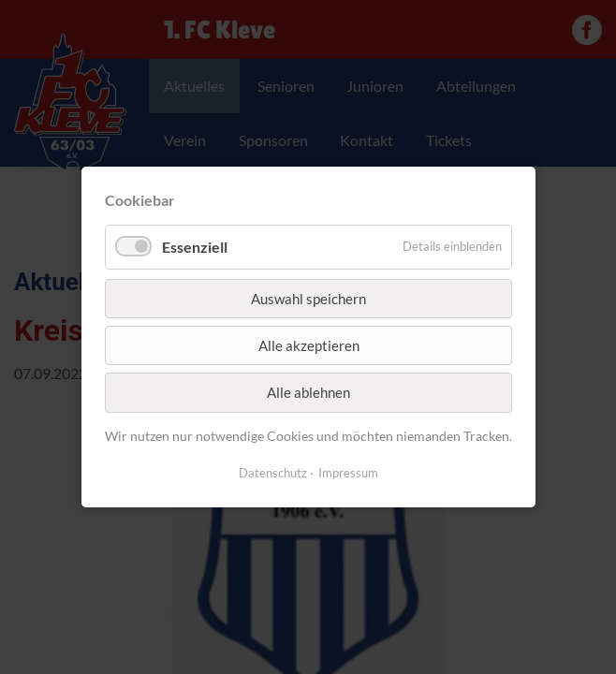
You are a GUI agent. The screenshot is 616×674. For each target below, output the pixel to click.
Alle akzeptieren (308, 345)
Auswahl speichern (308, 298)
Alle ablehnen (308, 392)
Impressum (348, 473)
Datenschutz (273, 473)
